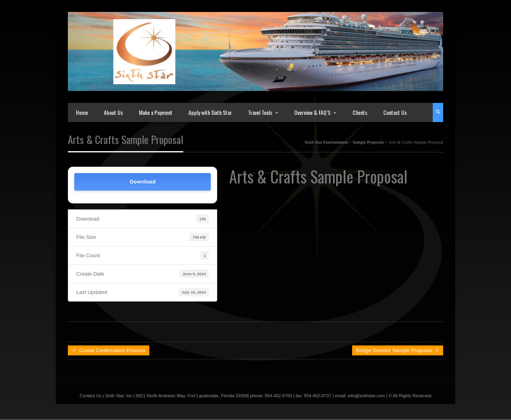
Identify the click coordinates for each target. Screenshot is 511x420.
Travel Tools (260, 112)
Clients (360, 112)
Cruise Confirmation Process (109, 350)
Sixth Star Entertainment (326, 142)
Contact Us (395, 112)
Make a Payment (156, 112)
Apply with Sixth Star (210, 112)
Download (143, 182)
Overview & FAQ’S (312, 112)
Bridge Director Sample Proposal (398, 350)
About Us (113, 112)
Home (82, 112)
